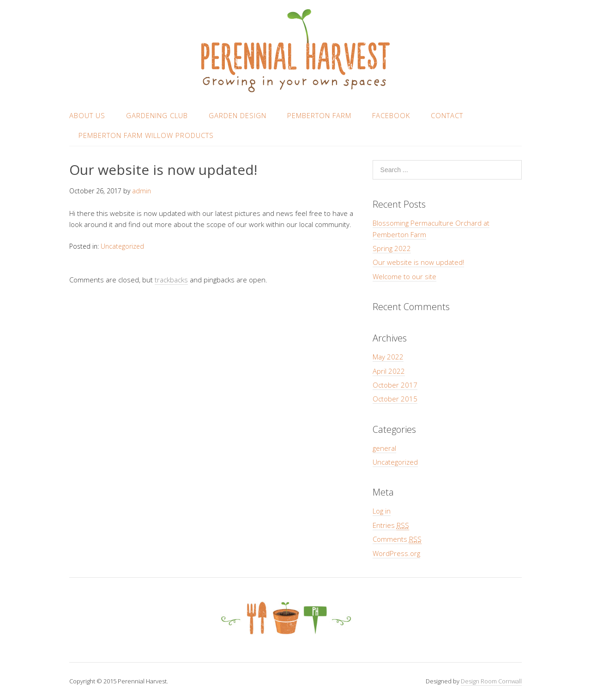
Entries (391, 525)
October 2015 (395, 399)
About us (87, 115)
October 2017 (395, 385)
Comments (397, 539)
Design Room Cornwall (491, 681)
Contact (447, 115)
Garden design (238, 115)
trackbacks (171, 280)
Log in (382, 511)
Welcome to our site (404, 276)
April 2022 (389, 371)
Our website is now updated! (418, 262)
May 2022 (388, 357)
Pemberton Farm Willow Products (146, 135)
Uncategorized (122, 246)
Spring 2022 (392, 248)
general (384, 448)
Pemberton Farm (319, 115)
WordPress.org (396, 553)
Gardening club (157, 115)
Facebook (391, 115)
